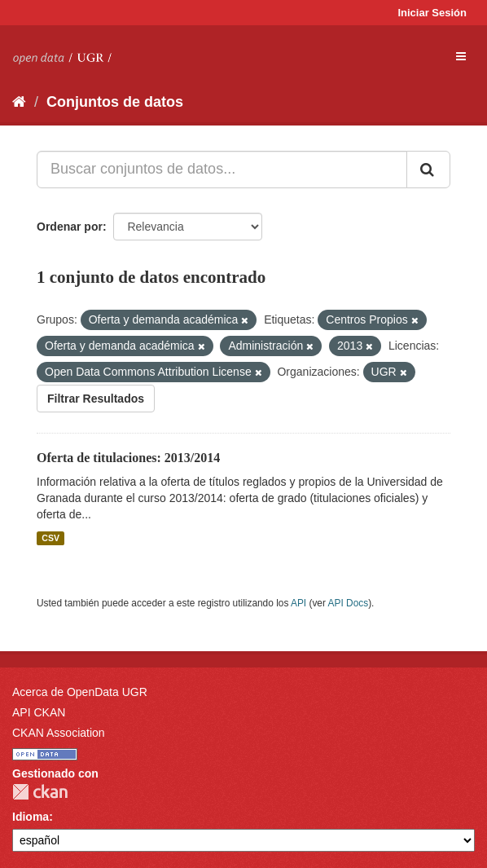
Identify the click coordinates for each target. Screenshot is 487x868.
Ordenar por (70, 227)
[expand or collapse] (461, 56)
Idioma (31, 817)
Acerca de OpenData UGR (80, 692)
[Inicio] (19, 102)
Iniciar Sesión (432, 13)
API (298, 603)
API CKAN (39, 712)
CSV (50, 538)
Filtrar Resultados (96, 399)
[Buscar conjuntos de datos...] (222, 170)
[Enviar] (428, 170)
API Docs (349, 603)
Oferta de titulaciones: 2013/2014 (128, 458)
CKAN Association (59, 733)
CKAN (40, 792)
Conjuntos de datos (115, 102)
